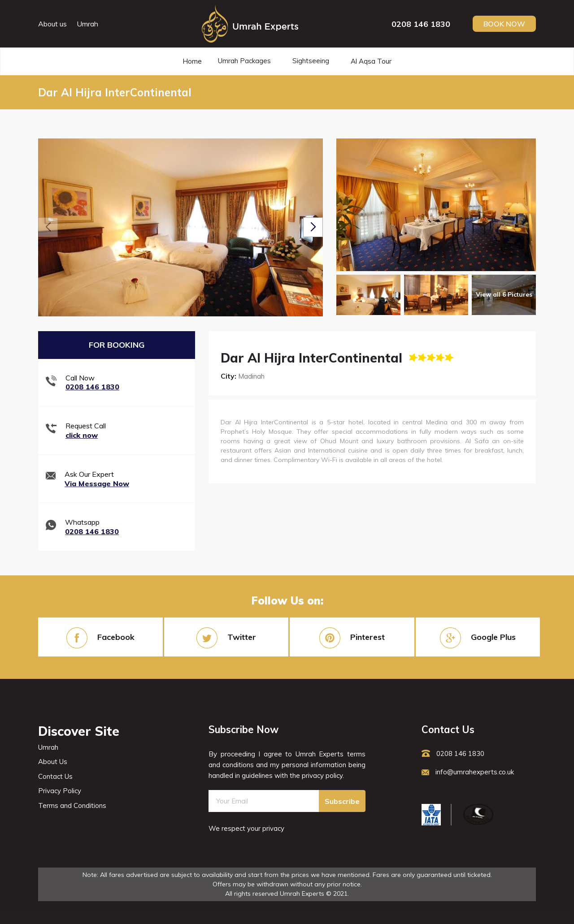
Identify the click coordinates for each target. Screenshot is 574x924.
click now (82, 435)
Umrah (87, 24)
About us (52, 24)
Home (192, 61)
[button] (313, 227)
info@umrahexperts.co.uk (468, 772)
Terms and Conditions (72, 805)
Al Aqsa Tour (371, 61)
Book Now (504, 24)
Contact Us (55, 776)
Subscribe (342, 801)
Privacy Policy (60, 791)
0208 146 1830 (421, 24)
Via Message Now (97, 484)
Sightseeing (311, 61)
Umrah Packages (244, 61)
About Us (53, 762)
